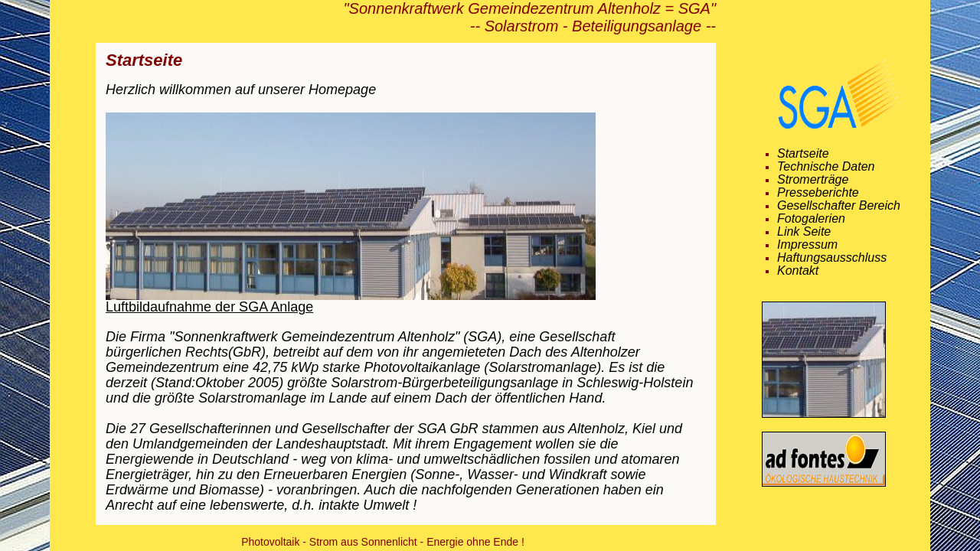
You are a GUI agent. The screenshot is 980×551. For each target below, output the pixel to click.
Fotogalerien (811, 219)
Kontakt (798, 271)
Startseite (803, 154)
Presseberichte (818, 193)
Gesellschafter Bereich (839, 206)
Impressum (807, 245)
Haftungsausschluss (832, 258)
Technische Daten (826, 167)
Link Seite (804, 232)
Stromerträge (813, 180)
